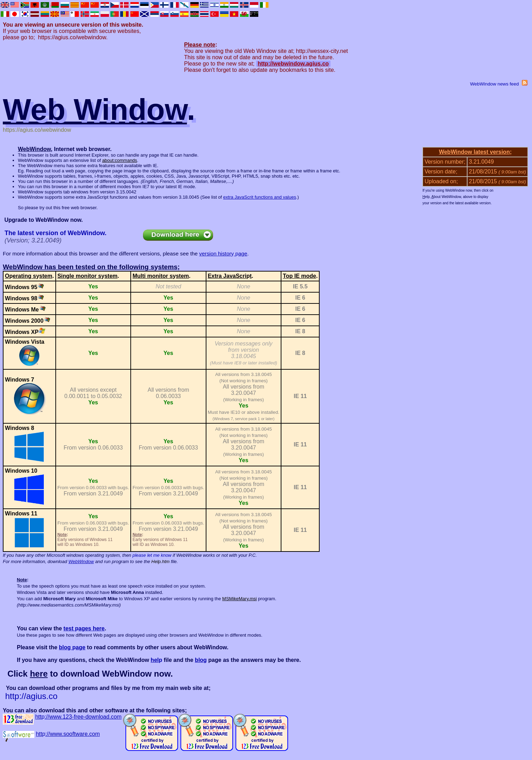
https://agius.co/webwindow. (73, 37)
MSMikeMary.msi (240, 599)
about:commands (120, 160)
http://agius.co (31, 696)
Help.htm (161, 562)
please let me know (152, 555)
